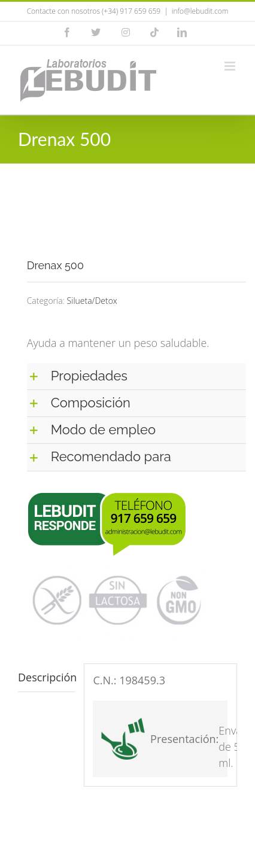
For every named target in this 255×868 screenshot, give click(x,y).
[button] (136, 376)
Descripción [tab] (46, 677)
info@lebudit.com (200, 11)
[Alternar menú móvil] (231, 66)
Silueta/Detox (92, 301)
